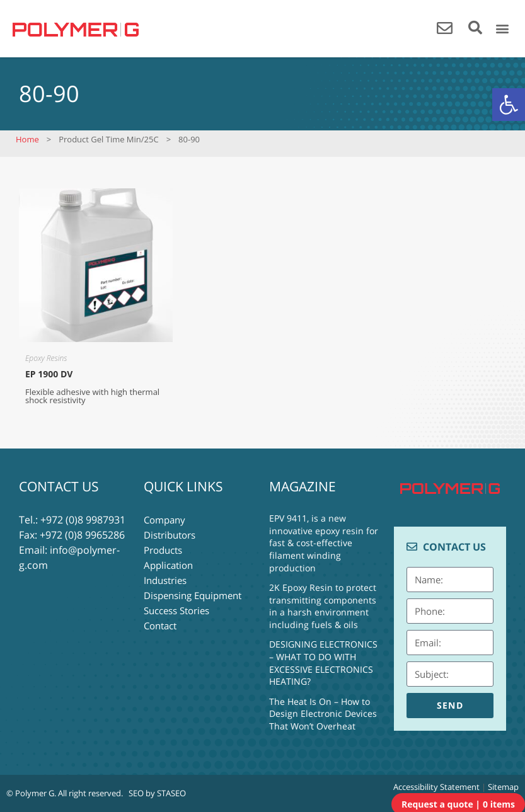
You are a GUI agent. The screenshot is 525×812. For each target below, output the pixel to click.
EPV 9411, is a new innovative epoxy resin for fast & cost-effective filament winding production (324, 543)
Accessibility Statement (436, 787)
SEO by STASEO (157, 793)
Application (168, 565)
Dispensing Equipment (193, 595)
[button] (509, 105)
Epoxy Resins (46, 358)
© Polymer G (30, 793)
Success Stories (176, 610)
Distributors (170, 535)
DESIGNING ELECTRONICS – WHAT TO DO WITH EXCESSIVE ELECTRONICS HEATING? (323, 663)
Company (164, 520)
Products (163, 550)
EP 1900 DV (49, 374)
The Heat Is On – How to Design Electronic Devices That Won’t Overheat (323, 714)
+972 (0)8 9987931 (83, 520)
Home (27, 139)
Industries (165, 580)
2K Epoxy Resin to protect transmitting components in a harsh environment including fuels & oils (323, 606)
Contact (160, 626)
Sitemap (503, 787)
